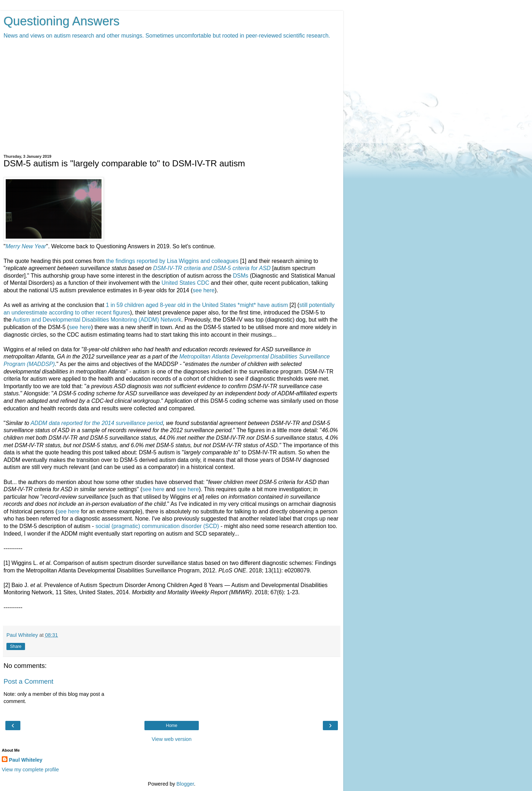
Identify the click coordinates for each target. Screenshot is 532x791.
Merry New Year (26, 246)
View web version (172, 739)
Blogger (185, 784)
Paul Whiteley (26, 760)
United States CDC (186, 283)
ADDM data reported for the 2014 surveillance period (97, 423)
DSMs (240, 276)
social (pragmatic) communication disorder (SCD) (157, 526)
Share (16, 646)
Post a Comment (28, 681)
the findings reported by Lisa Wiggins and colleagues (172, 261)
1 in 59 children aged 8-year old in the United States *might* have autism (197, 305)
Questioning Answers (62, 21)
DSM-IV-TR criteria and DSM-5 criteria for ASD (212, 268)
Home (172, 726)
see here (204, 290)
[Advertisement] (172, 97)
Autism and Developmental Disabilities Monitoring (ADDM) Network (97, 320)
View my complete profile (30, 770)
